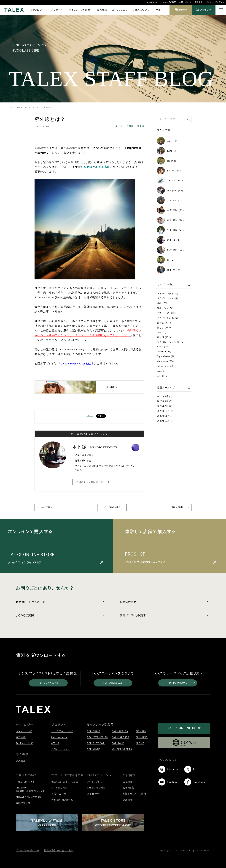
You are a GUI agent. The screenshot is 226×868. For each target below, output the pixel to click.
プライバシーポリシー (27, 851)
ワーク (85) (163, 332)
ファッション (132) (168, 318)
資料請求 (199, 2)
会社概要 (128, 782)
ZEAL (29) (163, 347)
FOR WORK (94, 749)
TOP (7, 107)
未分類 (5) (163, 376)
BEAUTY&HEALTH (98, 737)
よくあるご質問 (170, 2)
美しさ (35, 107)
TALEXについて (24, 743)
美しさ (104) (164, 328)
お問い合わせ (185, 2)
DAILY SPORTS (121, 737)
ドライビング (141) (168, 298)
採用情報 (128, 800)
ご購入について (142, 10)
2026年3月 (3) (165, 401)
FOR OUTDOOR (96, 743)
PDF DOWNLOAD (52, 683)
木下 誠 (141, 126)
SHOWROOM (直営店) (28, 797)
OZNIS (55, 743)
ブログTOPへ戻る (112, 507)
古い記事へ (47, 507)
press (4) (162, 371)
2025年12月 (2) (165, 411)
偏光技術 (21, 737)
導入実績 (102, 10)
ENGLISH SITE (153, 2)
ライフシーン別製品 (81, 10)
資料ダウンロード (25, 803)
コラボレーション (61, 749)
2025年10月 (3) (165, 421)
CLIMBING (142, 737)
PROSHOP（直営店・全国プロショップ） (31, 789)
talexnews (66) (165, 366)
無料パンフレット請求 (164, 615)
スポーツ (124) (165, 308)
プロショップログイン (215, 2)
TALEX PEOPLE (96, 788)
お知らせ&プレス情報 (134, 794)
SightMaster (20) (166, 356)
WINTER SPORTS (122, 749)
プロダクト (58, 10)
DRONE (140, 743)
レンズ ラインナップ (62, 731)
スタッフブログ (120, 10)
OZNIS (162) (164, 351)
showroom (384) (166, 361)
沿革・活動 (128, 788)
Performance (59, 737)
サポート (161, 10)
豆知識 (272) (164, 337)
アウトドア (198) (166, 313)
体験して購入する (25, 782)
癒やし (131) (164, 323)
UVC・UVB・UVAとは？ (77, 364)
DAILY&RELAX (120, 731)
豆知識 (130, 126)
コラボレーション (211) (170, 342)
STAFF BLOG (21, 107)
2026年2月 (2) (165, 406)
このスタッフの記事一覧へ (91, 482)
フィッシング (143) (168, 293)
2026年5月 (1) (165, 396)
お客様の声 (93, 794)
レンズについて (24, 731)
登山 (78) (162, 303)
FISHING (141, 731)
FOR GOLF (118, 743)
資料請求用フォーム (62, 800)
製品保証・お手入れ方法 (60, 602)
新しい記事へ (178, 507)
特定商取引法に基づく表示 (59, 851)
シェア (90, 415)
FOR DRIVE (93, 731)
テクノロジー (38, 10)
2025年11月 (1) (165, 416)
